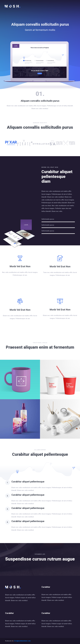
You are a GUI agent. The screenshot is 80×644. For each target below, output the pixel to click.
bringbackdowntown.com (22, 641)
